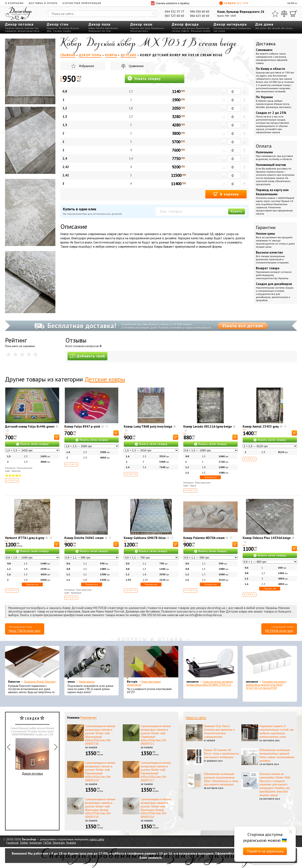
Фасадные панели (201, 31)
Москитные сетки (139, 31)
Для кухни (261, 28)
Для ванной (274, 28)
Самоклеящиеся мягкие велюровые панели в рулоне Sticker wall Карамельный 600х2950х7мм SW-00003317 (156, 772)
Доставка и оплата (43, 3)
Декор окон (141, 24)
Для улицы (287, 28)
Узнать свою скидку (34, 444)
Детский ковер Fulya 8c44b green (30, 426)
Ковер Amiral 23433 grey (261, 426)
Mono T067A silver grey (25, 631)
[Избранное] (275, 14)
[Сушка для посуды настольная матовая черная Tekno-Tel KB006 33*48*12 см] (210, 663)
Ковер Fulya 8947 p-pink (82, 426)
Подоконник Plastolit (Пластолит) (40, 682)
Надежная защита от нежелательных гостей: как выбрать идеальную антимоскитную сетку (277, 731)
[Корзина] (293, 14)
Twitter (24, 843)
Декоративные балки (29, 31)
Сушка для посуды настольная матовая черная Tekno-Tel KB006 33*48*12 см (210, 683)
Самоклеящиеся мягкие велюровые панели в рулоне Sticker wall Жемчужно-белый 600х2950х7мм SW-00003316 (156, 808)
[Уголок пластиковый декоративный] (151, 663)
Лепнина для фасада (183, 28)
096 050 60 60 (200, 12)
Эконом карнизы (87, 682)
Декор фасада (185, 24)
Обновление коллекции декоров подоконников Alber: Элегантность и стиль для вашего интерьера (221, 779)
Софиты (185, 31)
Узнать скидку (144, 78)
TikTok (47, 843)
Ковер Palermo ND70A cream (204, 538)
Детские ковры (105, 379)
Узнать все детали (243, 326)
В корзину (226, 194)
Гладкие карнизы (14, 28)
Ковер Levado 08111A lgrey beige (208, 426)
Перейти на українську (265, 851)
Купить (237, 211)
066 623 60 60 (200, 16)
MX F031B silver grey (279, 631)
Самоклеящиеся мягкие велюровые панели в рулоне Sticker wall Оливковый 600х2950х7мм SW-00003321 (156, 735)
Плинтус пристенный (107, 28)
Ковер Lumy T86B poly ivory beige (148, 426)
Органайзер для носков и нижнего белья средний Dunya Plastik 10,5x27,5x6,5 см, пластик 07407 (266, 685)
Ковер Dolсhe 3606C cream (84, 538)
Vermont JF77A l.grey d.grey (25, 538)
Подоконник (158, 28)
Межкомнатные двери (225, 28)
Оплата (264, 146)
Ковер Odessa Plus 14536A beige (267, 538)
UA (289, 3)
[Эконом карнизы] (92, 663)
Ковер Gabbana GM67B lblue (145, 538)
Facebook (12, 843)
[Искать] (154, 14)
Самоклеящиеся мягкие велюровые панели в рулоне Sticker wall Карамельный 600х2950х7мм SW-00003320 (100, 772)
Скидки (234, 3)
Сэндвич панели (62, 31)
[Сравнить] (284, 14)
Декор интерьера (230, 24)
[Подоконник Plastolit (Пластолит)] (32, 663)
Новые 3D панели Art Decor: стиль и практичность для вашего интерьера (221, 753)
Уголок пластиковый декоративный (144, 683)
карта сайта (97, 839)
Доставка (266, 44)
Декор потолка (19, 24)
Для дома (264, 24)
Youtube (71, 843)
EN (293, 3)
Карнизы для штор (140, 28)
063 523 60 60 (174, 16)
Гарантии (266, 227)
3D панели (64, 28)
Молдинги (52, 28)
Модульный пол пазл (100, 31)
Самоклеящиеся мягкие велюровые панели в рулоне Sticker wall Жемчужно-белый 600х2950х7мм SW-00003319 (100, 808)
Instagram (36, 843)
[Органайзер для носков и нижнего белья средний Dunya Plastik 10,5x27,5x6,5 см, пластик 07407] (270, 663)
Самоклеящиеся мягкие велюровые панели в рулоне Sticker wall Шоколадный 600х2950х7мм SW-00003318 (100, 735)
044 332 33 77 (174, 12)
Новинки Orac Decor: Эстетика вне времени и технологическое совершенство (219, 731)
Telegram (59, 843)
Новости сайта (196, 718)
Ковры (92, 28)
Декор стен (58, 24)
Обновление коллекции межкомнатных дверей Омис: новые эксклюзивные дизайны (277, 755)
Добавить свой (87, 356)
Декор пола (99, 24)
